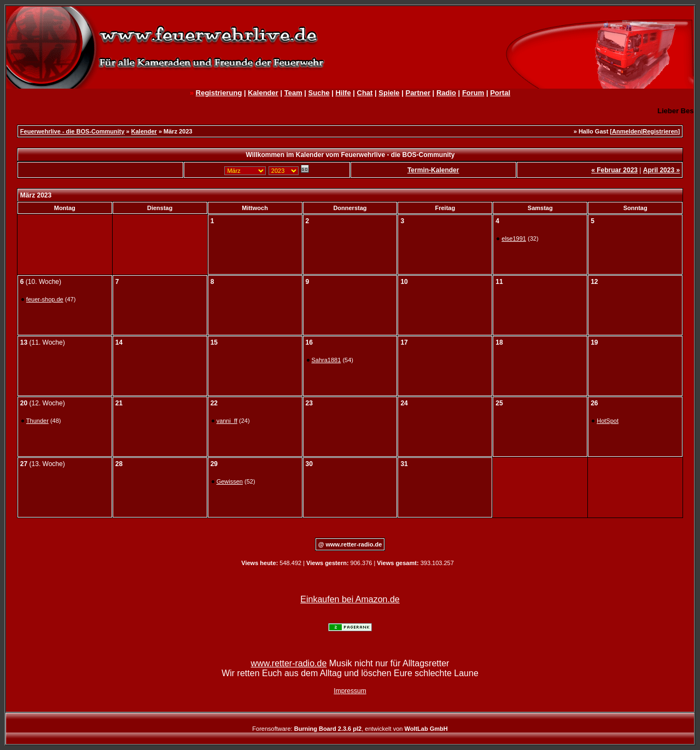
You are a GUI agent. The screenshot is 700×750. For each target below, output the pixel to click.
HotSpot (608, 421)
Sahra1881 (326, 360)
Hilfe (343, 93)
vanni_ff (227, 421)
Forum (473, 93)
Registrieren (660, 131)
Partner (418, 93)
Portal (500, 93)
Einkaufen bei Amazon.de (350, 599)
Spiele (389, 93)
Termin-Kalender (433, 170)
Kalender (263, 93)
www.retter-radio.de (289, 663)
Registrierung (219, 93)
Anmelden (626, 131)
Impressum (350, 691)
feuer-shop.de (45, 299)
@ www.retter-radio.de (350, 544)
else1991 (514, 239)
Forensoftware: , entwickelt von (350, 729)
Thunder (37, 421)
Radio (446, 93)
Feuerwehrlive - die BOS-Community (72, 131)
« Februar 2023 (614, 170)
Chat (365, 93)
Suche (319, 93)
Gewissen (230, 481)
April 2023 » (661, 170)
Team (293, 93)
